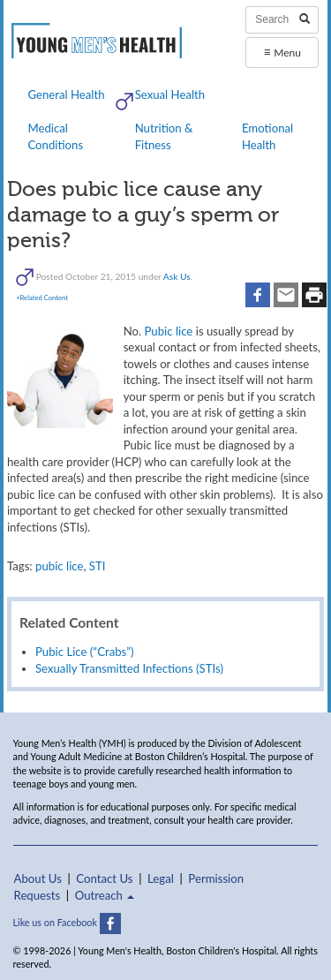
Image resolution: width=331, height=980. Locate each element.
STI (98, 566)
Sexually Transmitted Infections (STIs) (129, 668)
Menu (282, 52)
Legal (161, 878)
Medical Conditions (55, 136)
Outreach (105, 895)
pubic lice (59, 566)
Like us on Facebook (67, 922)
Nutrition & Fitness (164, 136)
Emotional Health (267, 136)
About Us (38, 878)
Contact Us (104, 878)
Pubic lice (168, 331)
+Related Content (42, 298)
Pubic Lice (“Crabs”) (85, 652)
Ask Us (177, 275)
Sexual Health (170, 94)
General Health (66, 94)
